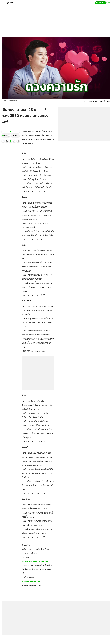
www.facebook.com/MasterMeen (35, 561)
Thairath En (101, 3)
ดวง (85, 101)
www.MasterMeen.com (31, 582)
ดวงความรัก (94, 101)
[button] (3, 141)
